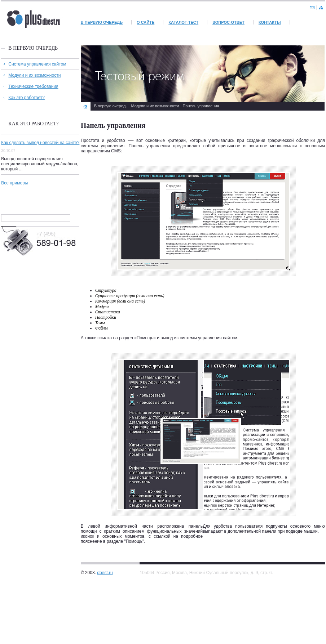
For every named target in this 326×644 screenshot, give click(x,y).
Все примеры (14, 183)
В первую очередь (102, 22)
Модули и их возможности (34, 75)
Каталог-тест (183, 22)
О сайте (146, 22)
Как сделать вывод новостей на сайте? (40, 143)
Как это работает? (27, 98)
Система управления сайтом (37, 64)
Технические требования (33, 86)
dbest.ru (105, 573)
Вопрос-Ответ (228, 22)
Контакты (270, 22)
